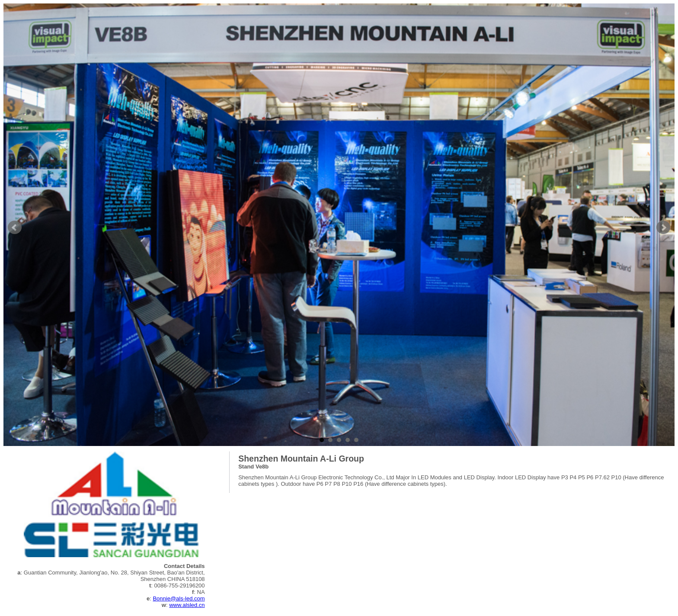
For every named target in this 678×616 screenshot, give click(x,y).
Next (663, 228)
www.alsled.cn (187, 605)
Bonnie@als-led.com (179, 598)
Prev (15, 228)
